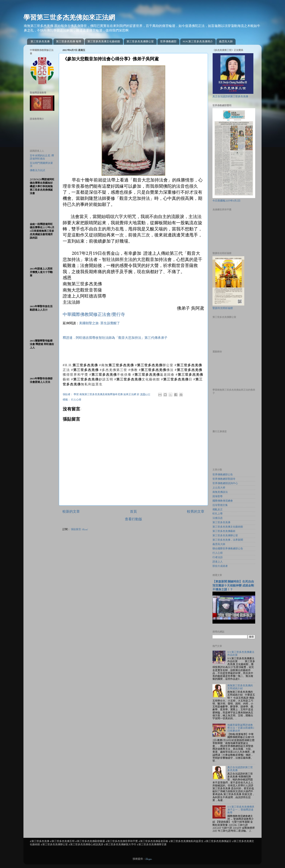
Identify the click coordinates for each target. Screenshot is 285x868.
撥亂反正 (218, 510)
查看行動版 (134, 519)
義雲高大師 (226, 41)
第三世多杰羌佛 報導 (69, 41)
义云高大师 (219, 488)
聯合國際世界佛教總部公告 (228, 549)
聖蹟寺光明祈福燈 (223, 308)
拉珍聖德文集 (220, 505)
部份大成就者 (220, 566)
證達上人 (218, 562)
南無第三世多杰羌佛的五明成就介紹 (240, 687)
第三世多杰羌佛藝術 (224, 531)
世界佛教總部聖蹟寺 (224, 479)
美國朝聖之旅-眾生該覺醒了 (100, 323)
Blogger (149, 859)
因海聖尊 (218, 496)
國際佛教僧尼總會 (223, 501)
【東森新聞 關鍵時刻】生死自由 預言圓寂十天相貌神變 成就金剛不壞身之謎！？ (233, 585)
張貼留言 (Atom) (79, 529)
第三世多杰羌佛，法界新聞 (228, 540)
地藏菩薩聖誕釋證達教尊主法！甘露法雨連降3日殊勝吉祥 (241, 728)
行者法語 (218, 557)
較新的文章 (71, 512)
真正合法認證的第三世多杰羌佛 (230, 97)
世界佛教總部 (168, 41)
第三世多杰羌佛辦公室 (140, 41)
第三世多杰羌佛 (40, 41)
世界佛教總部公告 (223, 475)
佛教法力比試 (37, 170)
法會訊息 (218, 518)
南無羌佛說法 (220, 492)
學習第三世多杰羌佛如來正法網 (69, 17)
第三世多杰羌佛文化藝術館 (104, 41)
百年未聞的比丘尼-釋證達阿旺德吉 (42, 157)
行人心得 (76, 400)
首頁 (133, 512)
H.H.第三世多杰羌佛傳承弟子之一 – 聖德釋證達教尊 (241, 810)
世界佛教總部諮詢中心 (225, 483)
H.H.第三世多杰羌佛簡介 (198, 41)
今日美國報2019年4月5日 (226, 201)
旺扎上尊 (218, 514)
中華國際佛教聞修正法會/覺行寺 (94, 314)
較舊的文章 (196, 512)
